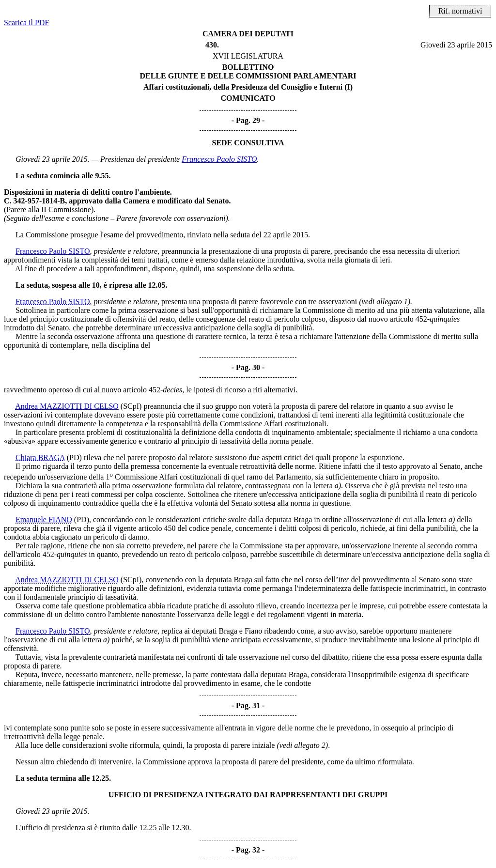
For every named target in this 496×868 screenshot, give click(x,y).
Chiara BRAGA (40, 457)
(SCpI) (131, 406)
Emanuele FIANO (44, 519)
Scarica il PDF (26, 23)
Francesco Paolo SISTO (219, 159)
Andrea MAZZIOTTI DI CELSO (67, 406)
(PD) (74, 457)
